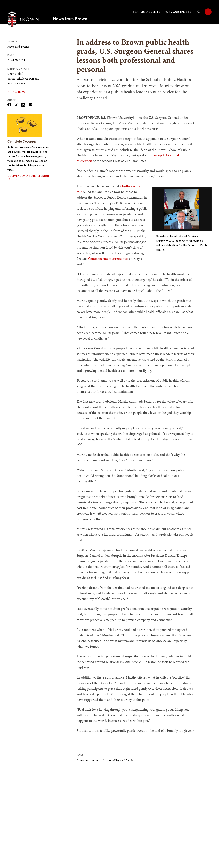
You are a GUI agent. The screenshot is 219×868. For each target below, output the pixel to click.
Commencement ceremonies (108, 259)
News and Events (18, 47)
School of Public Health (118, 760)
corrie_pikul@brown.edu (23, 78)
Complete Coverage (22, 142)
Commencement (87, 760)
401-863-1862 (16, 83)
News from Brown (70, 12)
